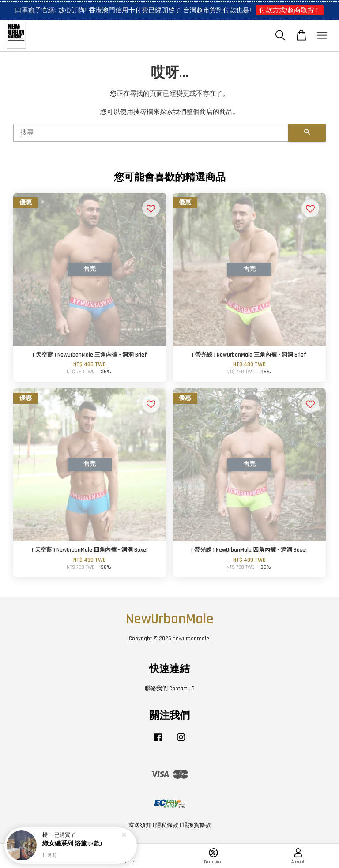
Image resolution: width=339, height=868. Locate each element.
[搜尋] (151, 133)
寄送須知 (140, 825)
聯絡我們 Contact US (170, 688)
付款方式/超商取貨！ (290, 10)
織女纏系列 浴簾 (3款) (72, 845)
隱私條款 (167, 825)
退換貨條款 (197, 825)
